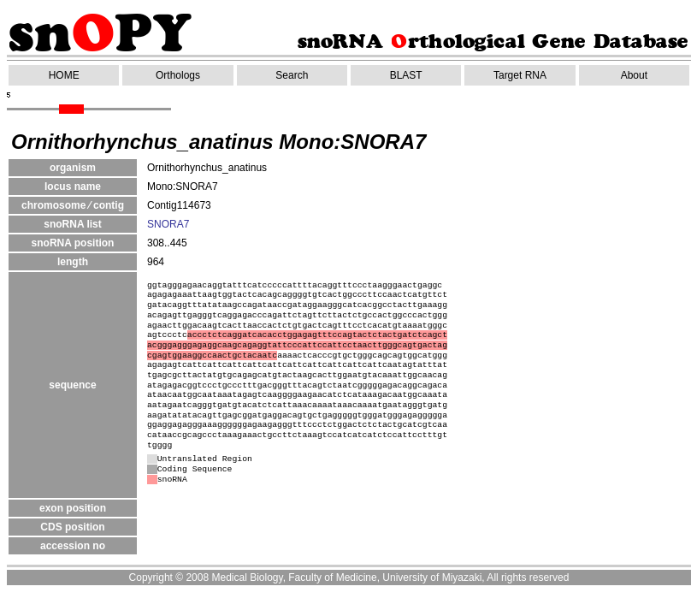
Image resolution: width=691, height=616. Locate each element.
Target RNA (520, 75)
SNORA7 (168, 224)
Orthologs (178, 75)
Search (292, 75)
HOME (64, 75)
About (634, 75)
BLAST (406, 75)
